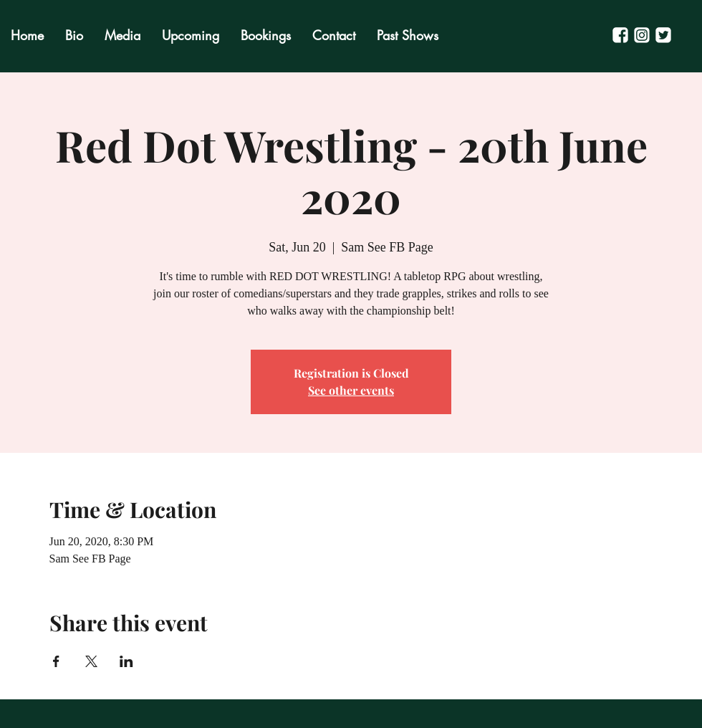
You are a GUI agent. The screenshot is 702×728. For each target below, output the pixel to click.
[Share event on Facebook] (56, 661)
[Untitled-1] (642, 35)
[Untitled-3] (663, 35)
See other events (351, 390)
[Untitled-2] (620, 35)
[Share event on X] (91, 661)
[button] (408, 35)
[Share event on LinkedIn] (126, 661)
